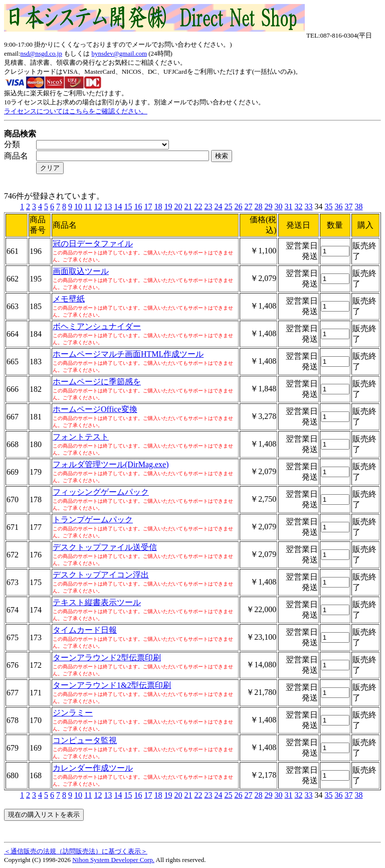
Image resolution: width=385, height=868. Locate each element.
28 (258, 206)
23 (208, 206)
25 (228, 206)
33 (308, 206)
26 (238, 206)
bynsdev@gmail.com (119, 53)
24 (218, 206)
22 (198, 206)
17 (148, 206)
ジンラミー (73, 713)
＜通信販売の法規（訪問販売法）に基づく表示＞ (76, 851)
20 (178, 206)
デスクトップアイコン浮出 (101, 575)
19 (168, 206)
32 (298, 206)
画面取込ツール (81, 271)
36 (338, 206)
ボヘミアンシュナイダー (97, 326)
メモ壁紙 (69, 299)
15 (128, 206)
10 (78, 206)
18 (158, 206)
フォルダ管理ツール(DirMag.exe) (111, 464)
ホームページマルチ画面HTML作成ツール (128, 354)
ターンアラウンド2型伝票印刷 (107, 658)
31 (288, 206)
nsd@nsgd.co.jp (41, 53)
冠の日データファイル (93, 244)
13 (108, 206)
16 (138, 206)
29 (268, 206)
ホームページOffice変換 (95, 409)
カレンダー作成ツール (93, 768)
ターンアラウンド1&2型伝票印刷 (112, 685)
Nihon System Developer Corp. (113, 860)
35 (328, 206)
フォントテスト (81, 437)
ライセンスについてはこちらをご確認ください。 (76, 111)
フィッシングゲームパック (101, 492)
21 (188, 206)
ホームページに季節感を (97, 382)
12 (98, 206)
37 (348, 206)
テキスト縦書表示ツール (97, 602)
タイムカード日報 (85, 630)
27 (248, 206)
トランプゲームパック (93, 520)
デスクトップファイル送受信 (105, 547)
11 (88, 206)
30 (278, 206)
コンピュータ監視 (85, 740)
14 (118, 206)
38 (358, 206)
